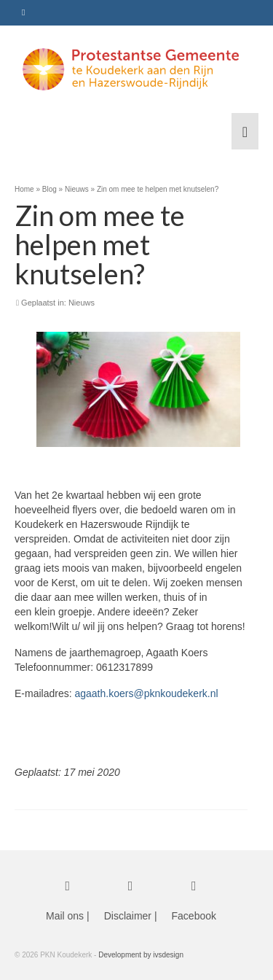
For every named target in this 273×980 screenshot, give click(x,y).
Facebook (194, 916)
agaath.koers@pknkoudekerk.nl (146, 693)
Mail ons (65, 916)
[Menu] (245, 131)
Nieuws (82, 303)
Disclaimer (128, 916)
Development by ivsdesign (141, 955)
